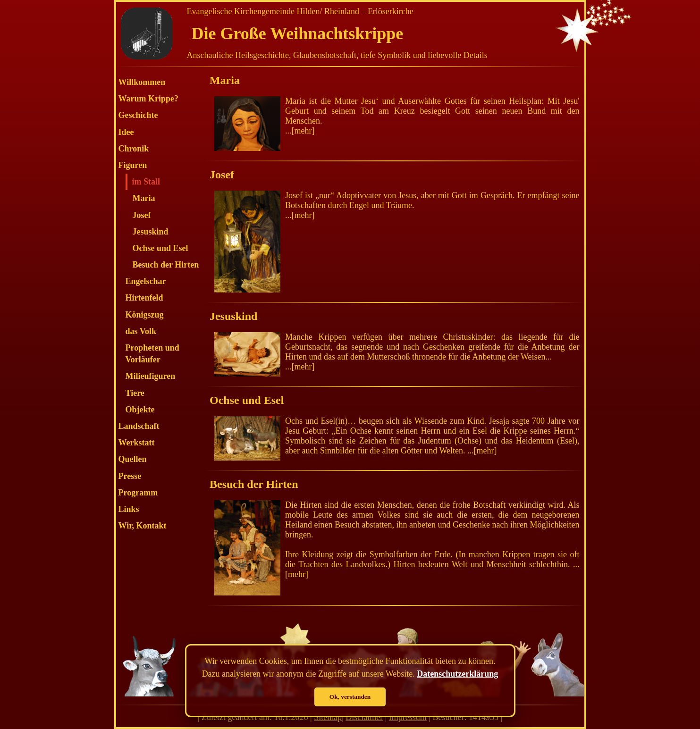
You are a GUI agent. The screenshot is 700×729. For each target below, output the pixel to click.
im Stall (146, 182)
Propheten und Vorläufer (152, 354)
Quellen (133, 459)
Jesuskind (151, 232)
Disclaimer (364, 717)
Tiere (135, 393)
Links (129, 509)
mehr (303, 131)
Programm (138, 493)
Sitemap (328, 717)
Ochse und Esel (160, 248)
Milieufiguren (151, 376)
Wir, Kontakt (143, 526)
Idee (126, 132)
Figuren (133, 165)
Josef (142, 215)
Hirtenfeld (144, 298)
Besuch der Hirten (166, 265)
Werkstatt (137, 443)
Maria (144, 198)
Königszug (145, 315)
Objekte (140, 410)
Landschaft (139, 426)
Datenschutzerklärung (457, 674)
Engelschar (146, 281)
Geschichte (138, 115)
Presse (130, 476)
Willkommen (142, 82)
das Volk (141, 331)
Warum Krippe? (149, 99)
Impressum (408, 717)
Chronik (134, 149)
